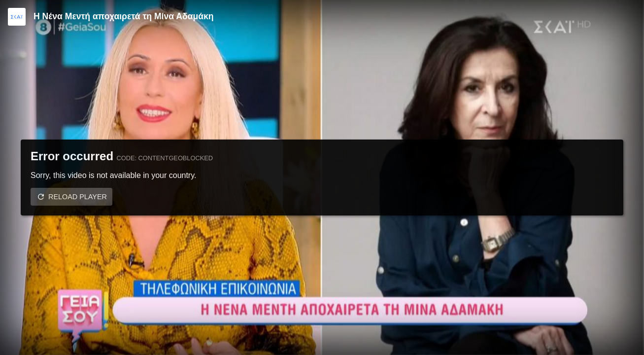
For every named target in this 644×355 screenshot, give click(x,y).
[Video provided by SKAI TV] (17, 17)
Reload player (78, 197)
